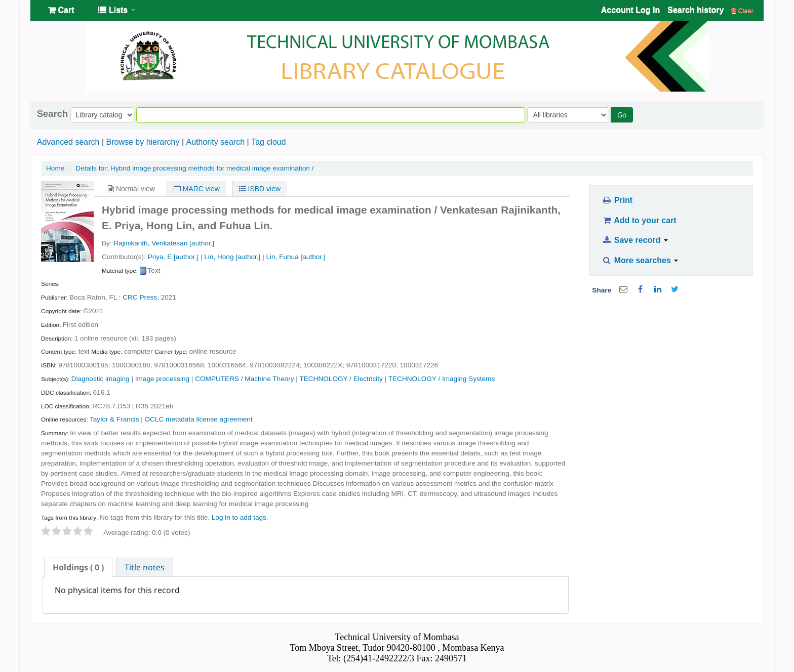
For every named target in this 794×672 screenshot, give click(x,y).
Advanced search (68, 142)
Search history (696, 10)
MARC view (197, 189)
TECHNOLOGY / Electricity (341, 379)
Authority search (215, 142)
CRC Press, (141, 297)
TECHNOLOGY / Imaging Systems (442, 379)
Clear (742, 10)
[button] (61, 10)
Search (52, 114)
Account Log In (630, 10)
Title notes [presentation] (145, 567)
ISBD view (260, 189)
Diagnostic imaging (101, 379)
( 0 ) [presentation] (78, 567)
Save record (635, 240)
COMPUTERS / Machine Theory (244, 379)
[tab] (78, 567)
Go (622, 115)
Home (55, 168)
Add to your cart (639, 220)
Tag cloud (269, 142)
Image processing (162, 379)
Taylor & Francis (114, 419)
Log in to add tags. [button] (240, 517)
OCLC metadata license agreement (199, 419)
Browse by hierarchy (143, 142)
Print (617, 200)
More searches (640, 260)
